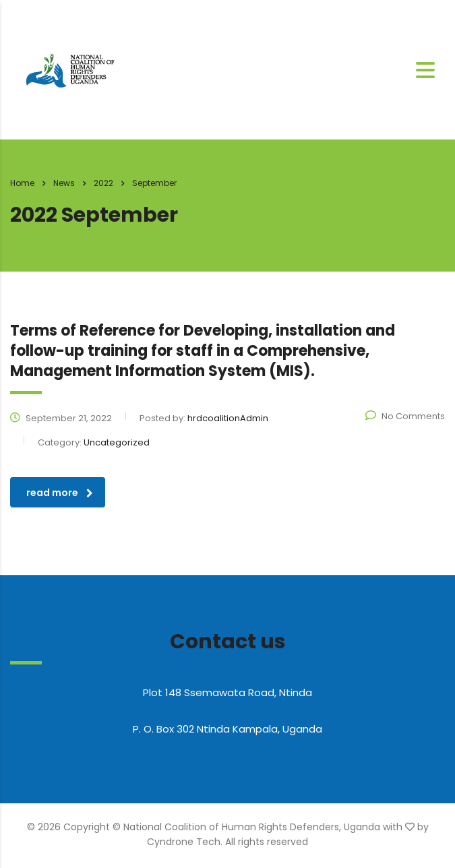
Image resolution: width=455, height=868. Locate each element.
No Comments (405, 416)
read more (60, 493)
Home (22, 183)
